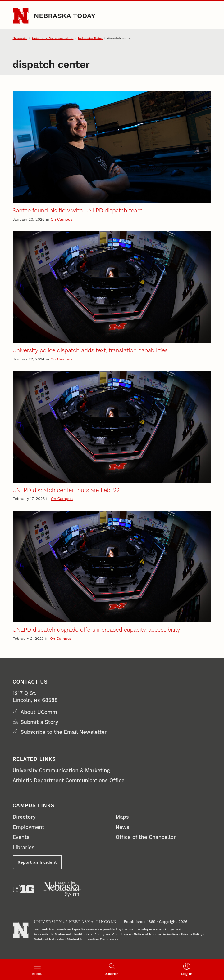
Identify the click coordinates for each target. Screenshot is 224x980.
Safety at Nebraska (49, 939)
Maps (122, 817)
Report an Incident (37, 862)
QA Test (175, 929)
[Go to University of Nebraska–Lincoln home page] (21, 16)
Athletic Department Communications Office (69, 780)
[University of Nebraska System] (62, 889)
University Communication (53, 38)
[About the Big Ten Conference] (23, 889)
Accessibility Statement (53, 934)
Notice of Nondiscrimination (156, 934)
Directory (24, 817)
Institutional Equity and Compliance (103, 934)
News (122, 827)
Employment (29, 827)
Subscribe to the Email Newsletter (64, 732)
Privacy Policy (192, 934)
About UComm (39, 712)
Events (21, 837)
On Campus (62, 219)
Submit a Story (39, 722)
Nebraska (20, 38)
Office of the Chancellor (146, 837)
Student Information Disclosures (93, 939)
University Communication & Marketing (61, 771)
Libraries (24, 847)
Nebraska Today (65, 16)
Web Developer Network (148, 929)
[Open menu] (37, 969)
